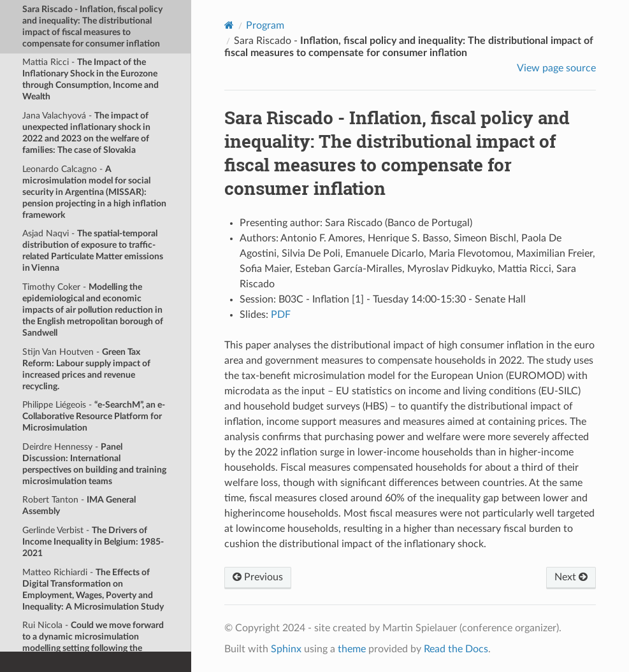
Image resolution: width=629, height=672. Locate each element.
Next (571, 577)
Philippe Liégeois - (94, 416)
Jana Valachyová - (86, 133)
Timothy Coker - (93, 310)
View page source (556, 68)
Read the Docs (456, 649)
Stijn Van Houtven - (86, 369)
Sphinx (286, 649)
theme (352, 649)
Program (265, 25)
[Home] (229, 25)
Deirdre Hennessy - (94, 464)
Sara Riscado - (92, 26)
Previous (258, 577)
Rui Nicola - (93, 642)
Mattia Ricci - (90, 79)
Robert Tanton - (79, 505)
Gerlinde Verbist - (93, 542)
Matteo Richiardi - (93, 590)
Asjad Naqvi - (93, 251)
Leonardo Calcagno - (94, 192)
